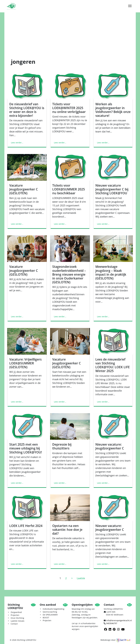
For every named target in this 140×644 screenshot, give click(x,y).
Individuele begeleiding (54, 609)
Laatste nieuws (18, 621)
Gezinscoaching (50, 612)
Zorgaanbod (16, 612)
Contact (14, 624)
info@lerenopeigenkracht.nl (119, 620)
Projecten (15, 615)
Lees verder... (17, 143)
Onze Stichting (17, 618)
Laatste (81, 578)
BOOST (46, 618)
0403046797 (112, 623)
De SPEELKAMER (50, 615)
